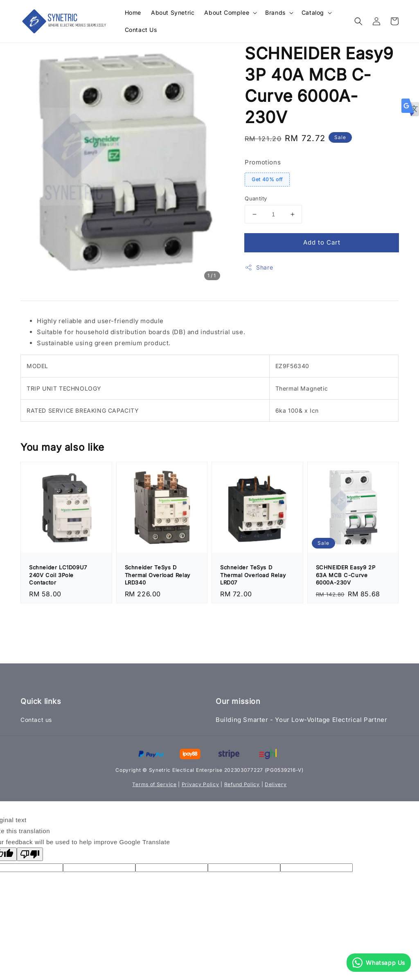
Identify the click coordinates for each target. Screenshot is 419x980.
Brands (275, 12)
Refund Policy (242, 784)
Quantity (256, 198)
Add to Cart (322, 242)
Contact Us (141, 30)
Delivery (276, 784)
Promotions (263, 162)
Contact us (36, 720)
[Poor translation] (30, 854)
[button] (358, 21)
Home (133, 12)
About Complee (227, 12)
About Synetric (173, 12)
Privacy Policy (200, 784)
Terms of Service (154, 784)
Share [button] (259, 267)
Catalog (313, 12)
